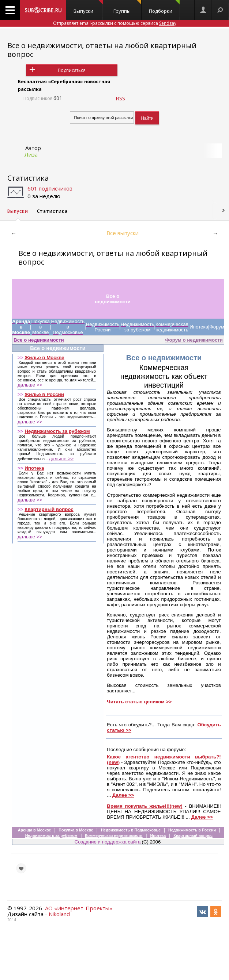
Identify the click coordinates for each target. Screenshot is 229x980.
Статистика (28, 178)
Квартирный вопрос (49, 509)
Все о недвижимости (39, 340)
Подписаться (72, 70)
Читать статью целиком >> (139, 702)
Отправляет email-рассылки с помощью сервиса (115, 23)
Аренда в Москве (35, 830)
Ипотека (34, 468)
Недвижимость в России (192, 830)
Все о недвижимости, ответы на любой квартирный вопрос (102, 50)
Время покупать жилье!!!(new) (144, 806)
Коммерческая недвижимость (114, 835)
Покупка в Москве (76, 830)
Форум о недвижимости (194, 340)
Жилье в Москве (44, 358)
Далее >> (123, 795)
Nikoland (59, 914)
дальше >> (30, 385)
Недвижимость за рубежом (57, 431)
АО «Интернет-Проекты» (79, 908)
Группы (127, 7)
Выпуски (88, 7)
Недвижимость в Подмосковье (131, 830)
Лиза (31, 154)
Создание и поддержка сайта (108, 842)
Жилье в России (44, 394)
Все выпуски (123, 233)
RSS (120, 98)
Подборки (164, 7)
